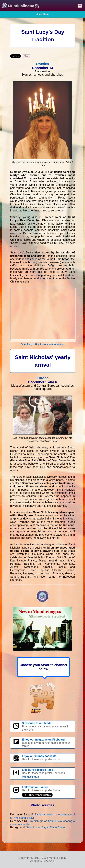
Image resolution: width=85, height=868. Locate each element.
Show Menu (43, 14)
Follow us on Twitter (35, 787)
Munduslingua (30, 777)
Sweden (43, 64)
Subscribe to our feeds (37, 723)
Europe (42, 378)
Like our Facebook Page (38, 770)
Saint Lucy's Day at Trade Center (46, 827)
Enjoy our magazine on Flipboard (43, 740)
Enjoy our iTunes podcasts (39, 756)
